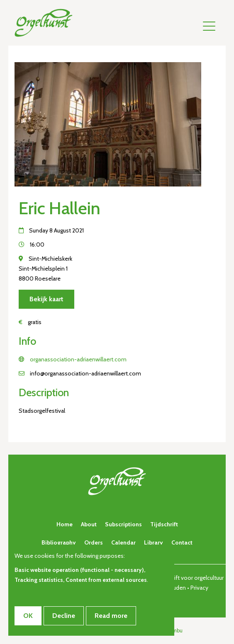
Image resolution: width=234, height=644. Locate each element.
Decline (64, 616)
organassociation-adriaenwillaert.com (78, 359)
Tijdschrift (164, 524)
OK (28, 616)
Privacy (199, 588)
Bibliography (59, 542)
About (89, 524)
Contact (182, 542)
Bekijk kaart (46, 299)
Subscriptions (123, 524)
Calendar (123, 542)
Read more (111, 616)
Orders (94, 542)
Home (65, 524)
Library (154, 542)
